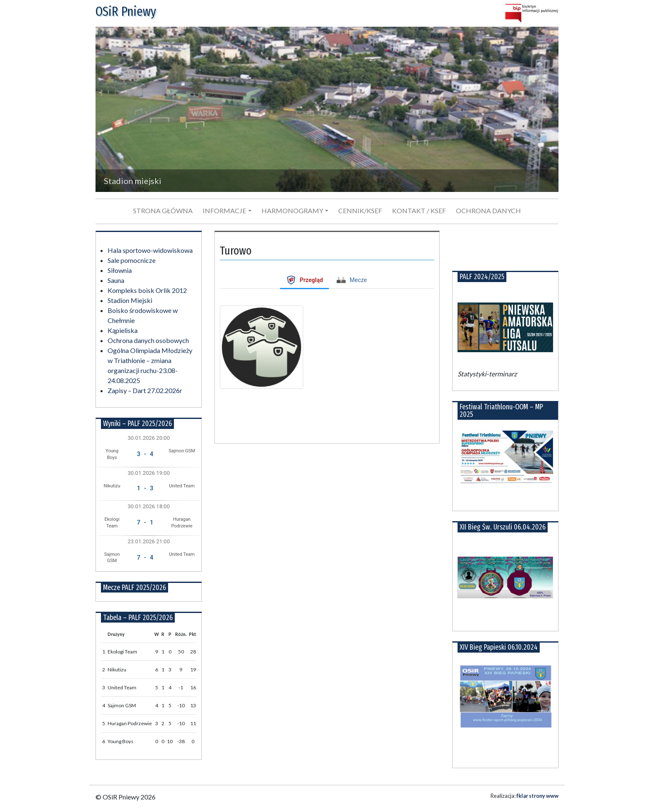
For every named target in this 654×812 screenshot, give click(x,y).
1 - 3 (145, 488)
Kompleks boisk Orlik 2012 (147, 290)
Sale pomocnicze (132, 260)
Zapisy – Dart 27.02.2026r (145, 390)
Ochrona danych (488, 211)
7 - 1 (145, 523)
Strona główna (163, 211)
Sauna (116, 280)
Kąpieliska (123, 330)
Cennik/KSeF (360, 211)
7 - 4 (145, 558)
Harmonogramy (292, 211)
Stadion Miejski (130, 300)
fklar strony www (537, 796)
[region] (327, 109)
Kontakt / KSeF (419, 211)
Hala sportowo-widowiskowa (150, 250)
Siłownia (120, 270)
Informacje (224, 211)
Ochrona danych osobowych (148, 340)
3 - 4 (145, 454)
